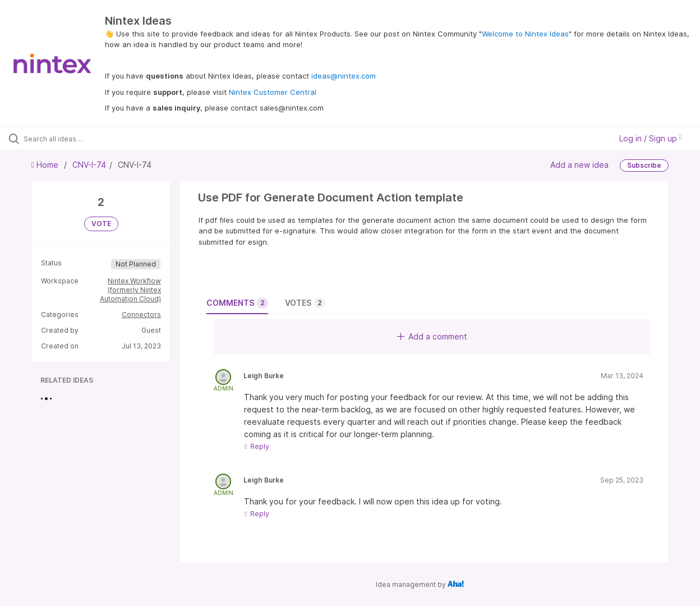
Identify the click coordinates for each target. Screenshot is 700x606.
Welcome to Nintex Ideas (525, 34)
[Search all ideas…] (84, 139)
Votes (305, 303)
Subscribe (644, 165)
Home (46, 165)
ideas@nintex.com (344, 76)
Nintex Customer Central (273, 92)
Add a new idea (579, 165)
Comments (237, 303)
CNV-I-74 (89, 165)
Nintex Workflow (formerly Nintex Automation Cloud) (130, 290)
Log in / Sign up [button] (651, 138)
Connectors (141, 315)
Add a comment (432, 336)
